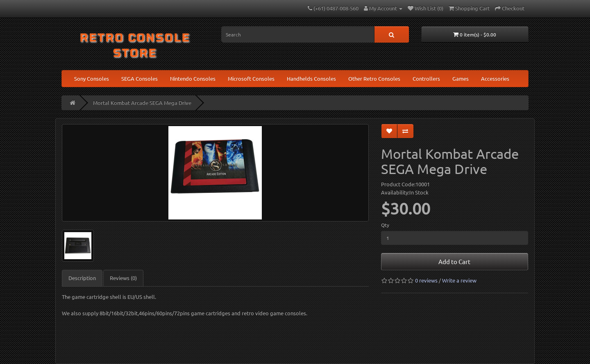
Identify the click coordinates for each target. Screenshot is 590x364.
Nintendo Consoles (193, 78)
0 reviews (426, 280)
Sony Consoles (92, 78)
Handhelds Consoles (311, 78)
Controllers (426, 78)
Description (82, 278)
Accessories (495, 78)
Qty (385, 225)
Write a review (459, 280)
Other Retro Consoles (374, 78)
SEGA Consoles (140, 78)
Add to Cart (454, 261)
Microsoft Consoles (251, 78)
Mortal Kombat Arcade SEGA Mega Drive (142, 103)
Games (461, 78)
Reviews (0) (123, 278)
